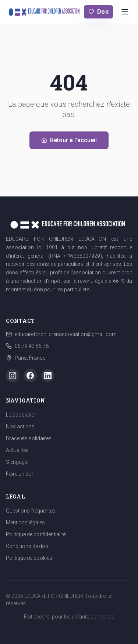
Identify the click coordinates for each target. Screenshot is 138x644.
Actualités (17, 450)
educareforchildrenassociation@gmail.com (66, 334)
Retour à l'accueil (69, 140)
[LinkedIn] (48, 376)
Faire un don (20, 474)
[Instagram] (13, 376)
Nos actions (20, 427)
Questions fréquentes (31, 511)
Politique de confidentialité (36, 534)
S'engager (17, 462)
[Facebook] (30, 376)
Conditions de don (27, 546)
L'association (22, 415)
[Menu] (125, 12)
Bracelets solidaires (29, 438)
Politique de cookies (29, 558)
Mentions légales (25, 523)
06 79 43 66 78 (32, 346)
